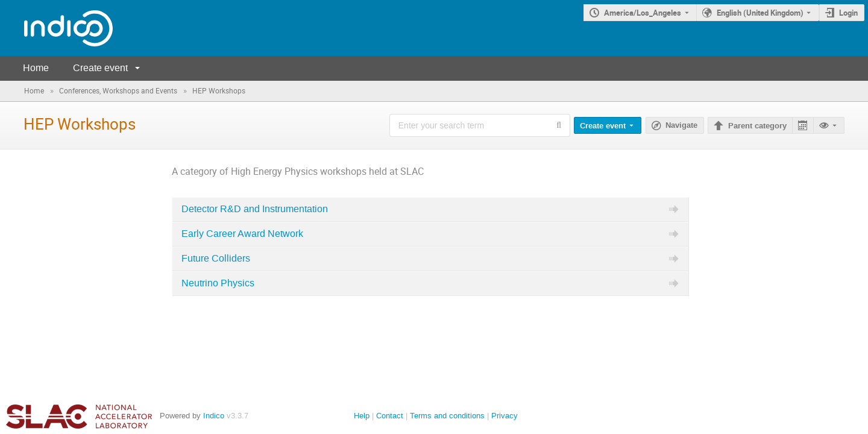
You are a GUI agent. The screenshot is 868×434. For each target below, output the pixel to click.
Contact (390, 416)
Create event (100, 68)
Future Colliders (216, 259)
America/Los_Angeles (643, 13)
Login (848, 13)
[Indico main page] (56, 28)
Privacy (505, 416)
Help (362, 416)
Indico (214, 416)
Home (36, 68)
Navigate (681, 125)
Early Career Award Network (242, 234)
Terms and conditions (447, 416)
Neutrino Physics (218, 283)
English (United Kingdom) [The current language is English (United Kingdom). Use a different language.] (760, 13)
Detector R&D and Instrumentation (255, 209)
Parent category (757, 126)
